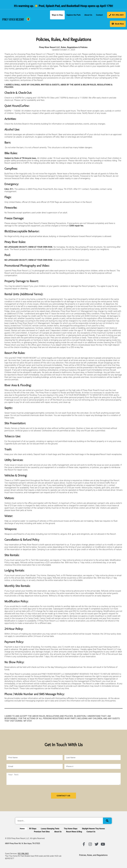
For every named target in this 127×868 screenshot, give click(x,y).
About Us (88, 15)
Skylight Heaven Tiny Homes (93, 829)
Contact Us (91, 832)
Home (22, 829)
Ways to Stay (57, 15)
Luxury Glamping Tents (50, 829)
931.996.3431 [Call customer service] (23, 854)
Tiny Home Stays (71, 829)
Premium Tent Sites (42, 832)
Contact (99, 15)
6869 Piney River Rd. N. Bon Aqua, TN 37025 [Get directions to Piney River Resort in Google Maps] (23, 843)
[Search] (107, 821)
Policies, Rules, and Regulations (93, 855)
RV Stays (33, 829)
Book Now (118, 24)
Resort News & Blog (74, 832)
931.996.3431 (116, 15)
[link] (17, 19)
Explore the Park (74, 15)
